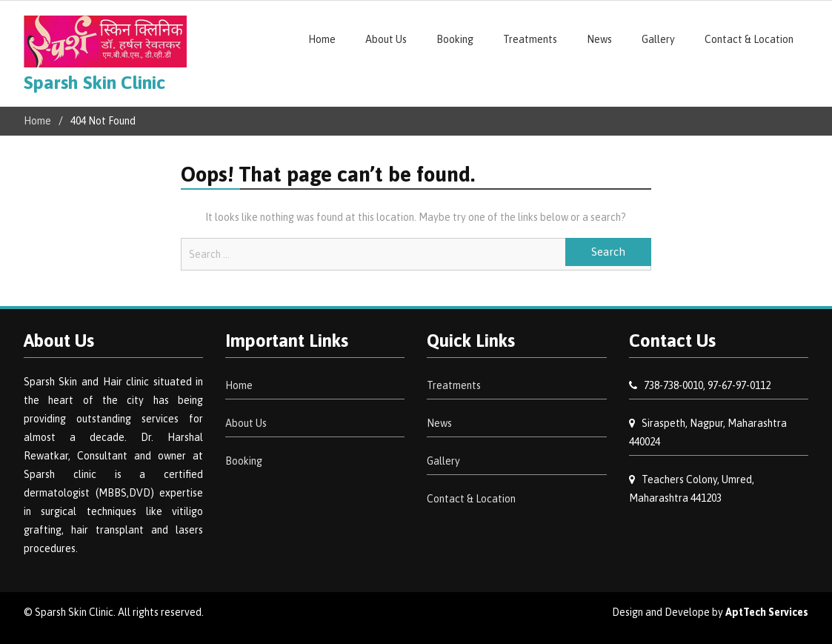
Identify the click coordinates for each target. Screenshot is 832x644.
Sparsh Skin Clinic (94, 82)
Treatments (530, 39)
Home (322, 39)
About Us (386, 39)
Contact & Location (749, 39)
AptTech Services (767, 612)
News (599, 39)
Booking (455, 39)
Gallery (658, 39)
